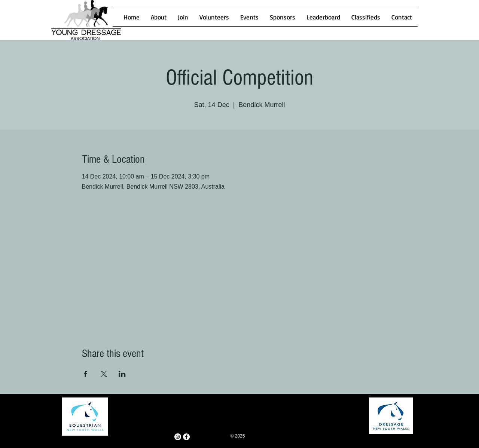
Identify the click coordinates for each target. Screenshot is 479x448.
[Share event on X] (104, 374)
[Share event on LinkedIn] (122, 374)
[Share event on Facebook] (86, 374)
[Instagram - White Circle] (178, 437)
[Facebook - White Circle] (186, 437)
